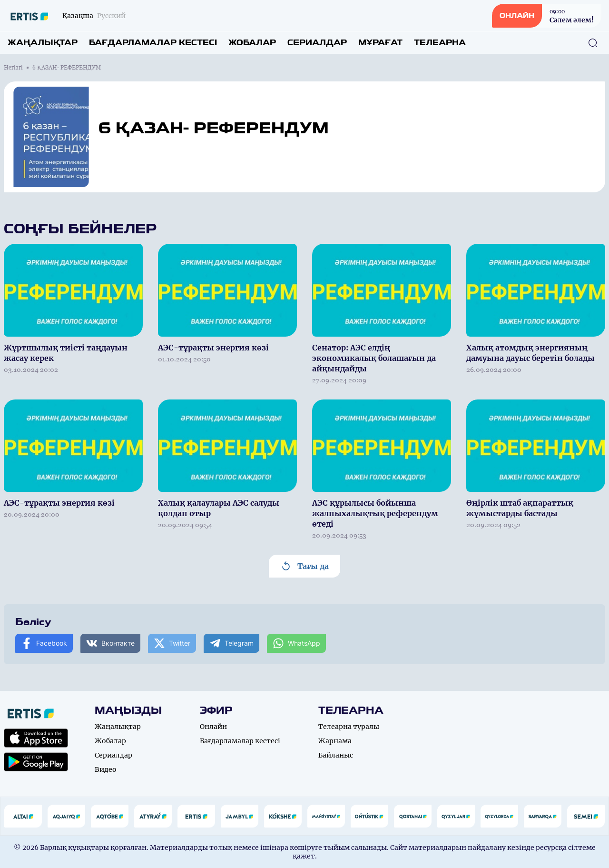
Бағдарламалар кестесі (153, 43)
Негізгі (13, 68)
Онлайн (213, 727)
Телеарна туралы (349, 727)
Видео (106, 769)
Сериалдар (317, 43)
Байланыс (336, 755)
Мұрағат (380, 43)
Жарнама (335, 741)
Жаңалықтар (43, 43)
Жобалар (252, 43)
